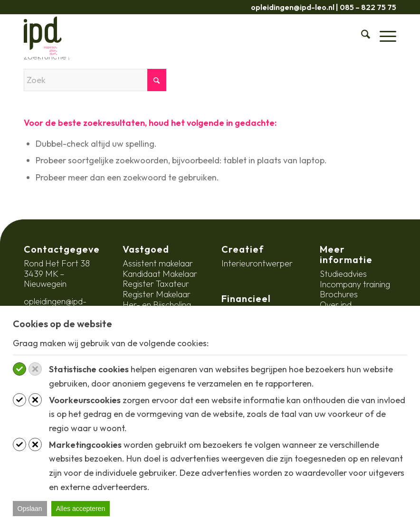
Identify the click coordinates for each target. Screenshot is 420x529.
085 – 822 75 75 (368, 7)
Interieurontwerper (257, 263)
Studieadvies (343, 274)
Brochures (339, 294)
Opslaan (30, 509)
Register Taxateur (156, 284)
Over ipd (336, 305)
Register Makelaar (157, 294)
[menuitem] (361, 36)
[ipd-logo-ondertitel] (43, 36)
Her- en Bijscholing (157, 305)
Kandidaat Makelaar (160, 274)
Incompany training (355, 284)
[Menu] (383, 36)
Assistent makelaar (158, 263)
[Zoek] (361, 36)
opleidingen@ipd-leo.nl (293, 7)
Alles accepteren (81, 509)
